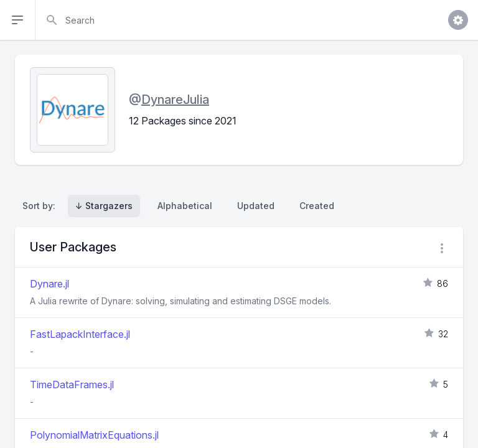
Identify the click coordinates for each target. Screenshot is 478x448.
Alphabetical (185, 206)
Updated (256, 206)
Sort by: (41, 206)
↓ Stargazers (104, 206)
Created (317, 206)
